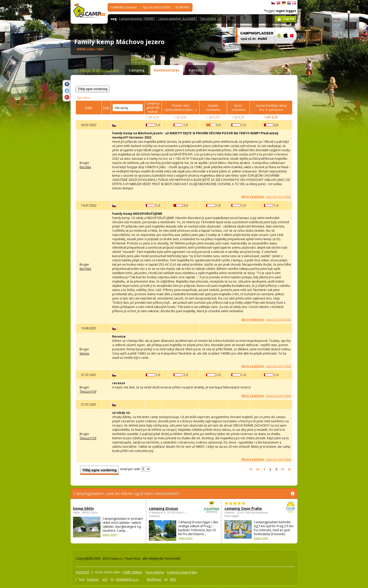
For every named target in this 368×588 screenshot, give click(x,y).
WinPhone (154, 579)
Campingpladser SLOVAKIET (178, 19)
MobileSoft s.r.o (128, 579)
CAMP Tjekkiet (132, 572)
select (139, 108)
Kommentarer (167, 70)
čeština (273, 3)
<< (97, 70)
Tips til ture (208, 19)
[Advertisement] (318, 150)
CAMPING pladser (124, 7)
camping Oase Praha (246, 508)
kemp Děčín (83, 508)
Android (93, 579)
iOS (104, 579)
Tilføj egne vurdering (92, 89)
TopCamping (155, 572)
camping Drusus (170, 508)
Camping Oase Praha (182, 572)
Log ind (289, 19)
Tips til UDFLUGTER (156, 7)
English (278, 3)
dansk (294, 3)
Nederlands (289, 3)
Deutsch (284, 3)
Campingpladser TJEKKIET (137, 19)
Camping (137, 70)
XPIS (173, 579)
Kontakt (196, 70)
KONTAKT (183, 7)
